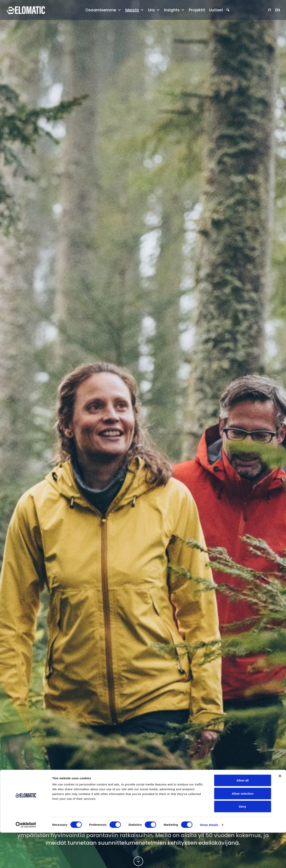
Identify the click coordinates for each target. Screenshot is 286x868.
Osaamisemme (103, 10)
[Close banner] (280, 811)
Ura (154, 10)
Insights (174, 10)
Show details (209, 860)
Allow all (243, 816)
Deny (243, 842)
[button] (228, 10)
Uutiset (216, 10)
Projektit (197, 10)
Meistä (135, 10)
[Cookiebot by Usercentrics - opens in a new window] (26, 860)
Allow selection (242, 829)
